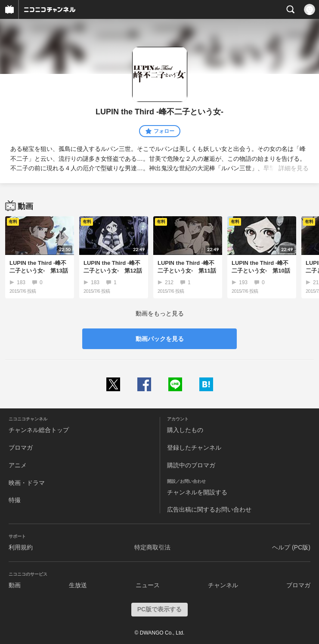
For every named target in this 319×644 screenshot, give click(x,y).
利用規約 (21, 547)
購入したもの (185, 430)
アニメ (18, 465)
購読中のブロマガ (191, 465)
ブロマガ (21, 448)
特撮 (15, 500)
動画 (15, 585)
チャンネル (223, 585)
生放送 (78, 585)
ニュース (148, 585)
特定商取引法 (152, 547)
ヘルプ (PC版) (291, 547)
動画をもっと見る (160, 313)
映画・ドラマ (27, 483)
